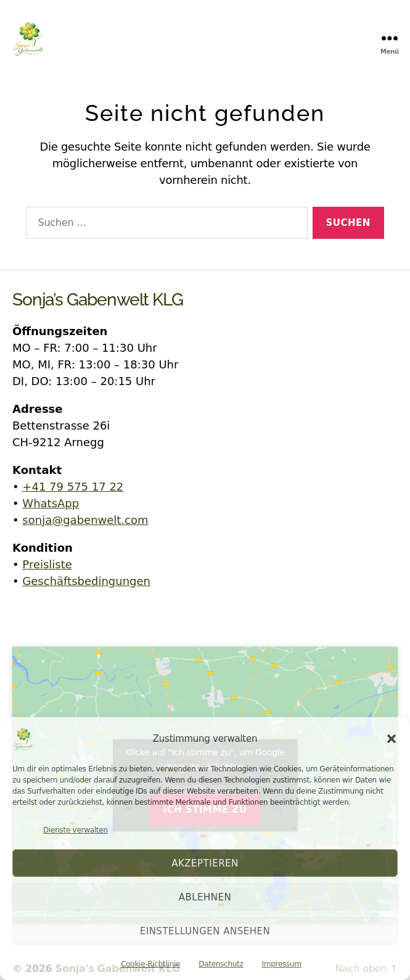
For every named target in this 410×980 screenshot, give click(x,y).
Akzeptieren (205, 863)
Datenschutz (221, 964)
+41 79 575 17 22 (73, 487)
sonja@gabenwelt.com (85, 520)
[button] (392, 739)
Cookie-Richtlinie (150, 964)
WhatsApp (51, 503)
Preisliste (47, 564)
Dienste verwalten (76, 830)
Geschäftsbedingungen (86, 581)
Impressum (282, 964)
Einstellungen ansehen (205, 931)
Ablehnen (205, 897)
